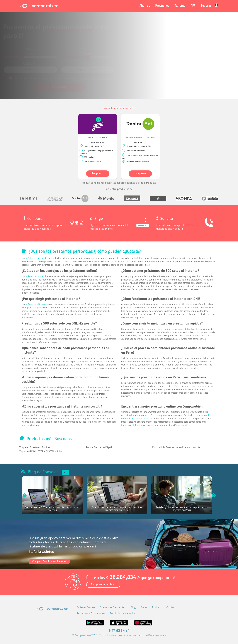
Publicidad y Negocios (123, 613)
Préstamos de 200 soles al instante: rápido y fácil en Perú (52, 509)
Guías (144, 607)
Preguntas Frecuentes (113, 607)
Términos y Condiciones (102, 74)
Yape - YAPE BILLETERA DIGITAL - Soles (41, 451)
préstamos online (34, 276)
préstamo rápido (162, 329)
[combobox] (45, 67)
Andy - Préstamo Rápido (100, 447)
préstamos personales (37, 258)
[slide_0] (192, 565)
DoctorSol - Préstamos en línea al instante (176, 447)
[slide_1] (196, 565)
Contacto (172, 607)
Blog (133, 607)
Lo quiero (98, 174)
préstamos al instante (37, 304)
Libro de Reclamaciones (152, 635)
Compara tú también (103, 585)
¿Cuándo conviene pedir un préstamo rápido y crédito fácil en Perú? (117, 509)
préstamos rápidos (42, 397)
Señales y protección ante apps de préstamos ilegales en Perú (182, 509)
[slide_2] (200, 565)
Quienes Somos (86, 607)
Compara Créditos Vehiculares (49, 562)
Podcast (157, 607)
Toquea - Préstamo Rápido (35, 447)
